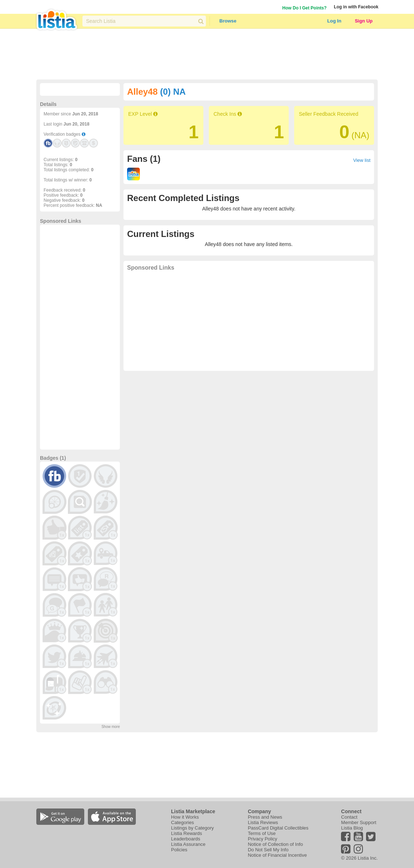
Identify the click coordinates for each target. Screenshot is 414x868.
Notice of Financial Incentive (277, 855)
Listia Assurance (188, 844)
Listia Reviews (263, 822)
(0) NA (173, 92)
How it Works (185, 817)
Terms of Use (262, 833)
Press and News (265, 817)
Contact (349, 817)
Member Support (359, 822)
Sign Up (364, 21)
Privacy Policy (262, 839)
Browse (228, 21)
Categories (182, 822)
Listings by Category (192, 828)
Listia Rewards (186, 833)
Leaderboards (186, 839)
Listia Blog (352, 828)
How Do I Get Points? (304, 8)
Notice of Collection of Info (275, 844)
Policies (179, 850)
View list (362, 160)
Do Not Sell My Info (268, 850)
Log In (334, 21)
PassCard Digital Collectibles (278, 828)
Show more (111, 727)
